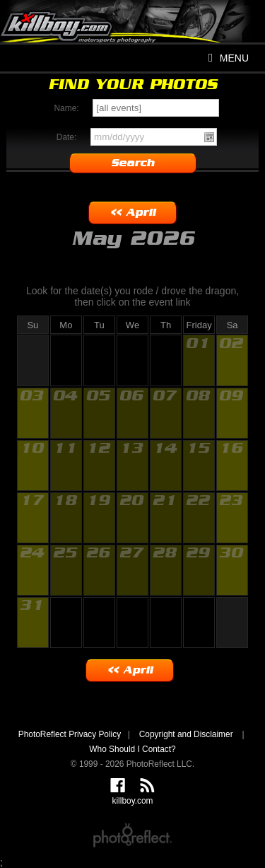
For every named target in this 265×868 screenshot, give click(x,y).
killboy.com (132, 35)
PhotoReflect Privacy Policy (70, 734)
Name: (67, 108)
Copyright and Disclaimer (187, 734)
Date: (66, 137)
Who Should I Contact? (132, 749)
